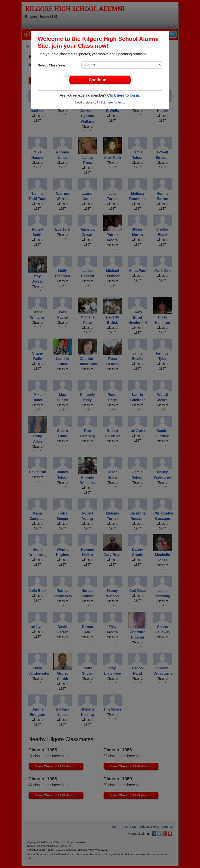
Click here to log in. (124, 95)
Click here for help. (112, 102)
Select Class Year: (52, 65)
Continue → (100, 80)
